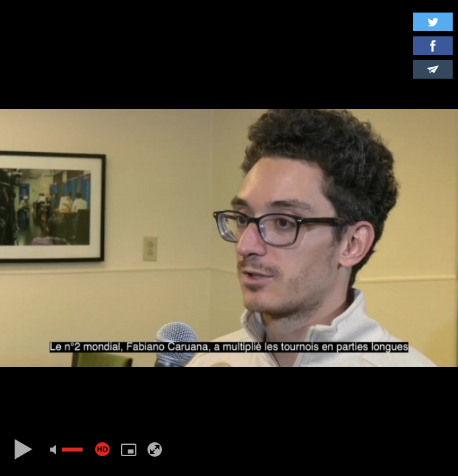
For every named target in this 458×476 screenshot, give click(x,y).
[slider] (72, 450)
